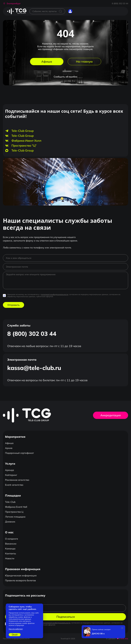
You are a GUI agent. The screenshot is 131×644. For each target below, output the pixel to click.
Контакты (11, 553)
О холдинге (12, 539)
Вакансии (11, 544)
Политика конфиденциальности (16, 639)
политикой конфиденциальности (55, 294)
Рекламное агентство (17, 480)
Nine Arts (124, 639)
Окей (15, 635)
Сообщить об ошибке (65, 77)
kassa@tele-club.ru (34, 368)
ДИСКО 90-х (98, 634)
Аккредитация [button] (111, 415)
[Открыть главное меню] (77, 11)
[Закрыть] (122, 628)
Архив (9, 448)
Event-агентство (14, 485)
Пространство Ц (14, 512)
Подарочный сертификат (19, 453)
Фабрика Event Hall (16, 507)
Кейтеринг (11, 475)
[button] (12, 4)
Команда (10, 549)
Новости (10, 558)
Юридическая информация (21, 575)
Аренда (10, 470)
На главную (84, 61)
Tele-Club (10, 502)
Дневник (10, 522)
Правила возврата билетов (20, 580)
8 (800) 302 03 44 (120, 3)
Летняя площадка (15, 517)
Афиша (47, 61)
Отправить (13, 305)
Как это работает (16, 629)
